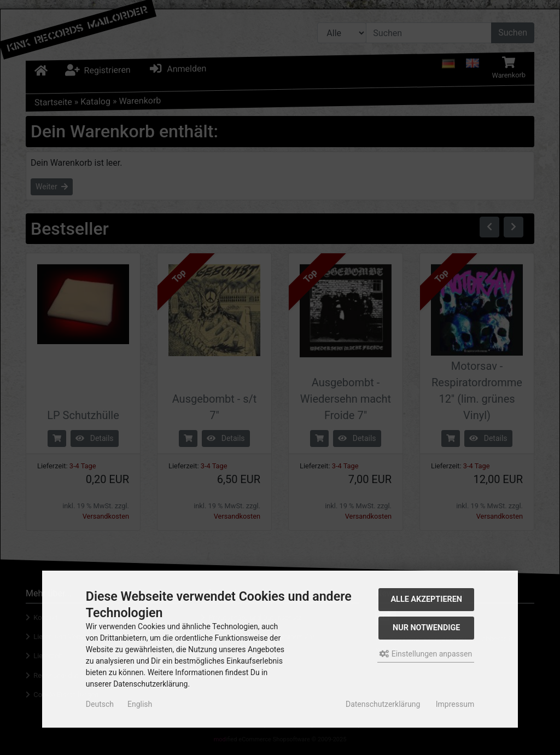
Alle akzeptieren (426, 599)
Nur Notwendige (426, 628)
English (140, 704)
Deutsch (100, 704)
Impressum (455, 704)
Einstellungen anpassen (426, 654)
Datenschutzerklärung (383, 704)
